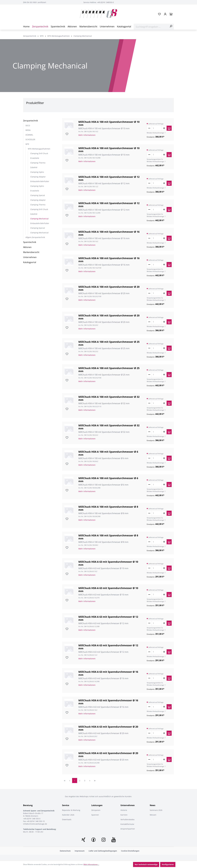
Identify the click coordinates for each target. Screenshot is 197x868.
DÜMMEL (29, 135)
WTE (27, 144)
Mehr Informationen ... (91, 864)
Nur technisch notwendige (146, 864)
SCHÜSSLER (30, 139)
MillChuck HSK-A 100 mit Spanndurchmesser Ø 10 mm (109, 123)
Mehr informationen (87, 135)
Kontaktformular (127, 824)
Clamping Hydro (37, 172)
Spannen (95, 815)
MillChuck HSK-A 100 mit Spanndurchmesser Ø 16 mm (109, 233)
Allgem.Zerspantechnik (35, 237)
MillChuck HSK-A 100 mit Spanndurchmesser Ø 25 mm (109, 343)
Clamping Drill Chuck (39, 153)
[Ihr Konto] (165, 14)
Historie (124, 810)
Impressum (80, 851)
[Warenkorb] (171, 14)
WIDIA (28, 130)
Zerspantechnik (30, 121)
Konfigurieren (168, 864)
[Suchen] (171, 26)
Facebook (93, 840)
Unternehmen (30, 257)
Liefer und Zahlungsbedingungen (103, 851)
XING (83, 840)
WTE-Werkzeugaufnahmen (39, 149)
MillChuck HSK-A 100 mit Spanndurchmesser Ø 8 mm (108, 508)
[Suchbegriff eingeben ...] (151, 27)
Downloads (67, 819)
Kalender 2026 (68, 815)
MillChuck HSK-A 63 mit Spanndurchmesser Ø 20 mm (108, 728)
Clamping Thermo (38, 163)
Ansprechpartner (128, 829)
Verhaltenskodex (127, 819)
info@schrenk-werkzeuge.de (35, 824)
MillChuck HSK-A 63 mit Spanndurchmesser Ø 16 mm (108, 673)
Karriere (124, 815)
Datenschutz (65, 851)
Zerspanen (96, 810)
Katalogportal (30, 262)
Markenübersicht (31, 252)
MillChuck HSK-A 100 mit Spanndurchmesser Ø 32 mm (109, 398)
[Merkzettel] (159, 14)
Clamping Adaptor (38, 177)
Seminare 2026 (156, 810)
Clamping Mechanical (39, 219)
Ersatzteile (35, 158)
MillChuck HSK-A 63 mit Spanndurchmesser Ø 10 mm (108, 563)
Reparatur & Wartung (71, 810)
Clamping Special (38, 195)
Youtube (114, 840)
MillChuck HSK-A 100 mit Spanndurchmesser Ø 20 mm (109, 288)
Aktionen (27, 247)
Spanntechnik (30, 242)
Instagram (104, 840)
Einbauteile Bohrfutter (40, 181)
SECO (28, 125)
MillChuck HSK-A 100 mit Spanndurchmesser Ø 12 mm (109, 178)
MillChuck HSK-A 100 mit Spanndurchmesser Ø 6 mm (108, 453)
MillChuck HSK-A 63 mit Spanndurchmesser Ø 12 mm (108, 618)
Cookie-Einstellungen (130, 851)
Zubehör (34, 167)
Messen (153, 815)
